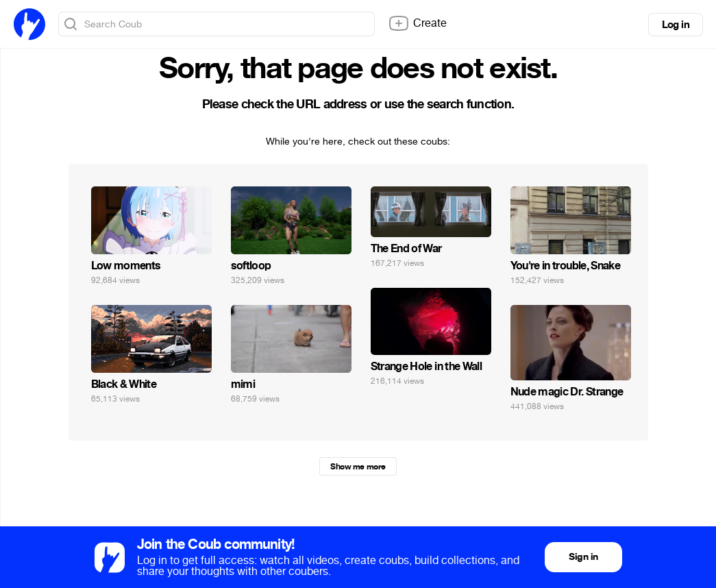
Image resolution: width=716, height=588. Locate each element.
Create (417, 23)
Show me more (358, 467)
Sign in (583, 557)
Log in (676, 25)
